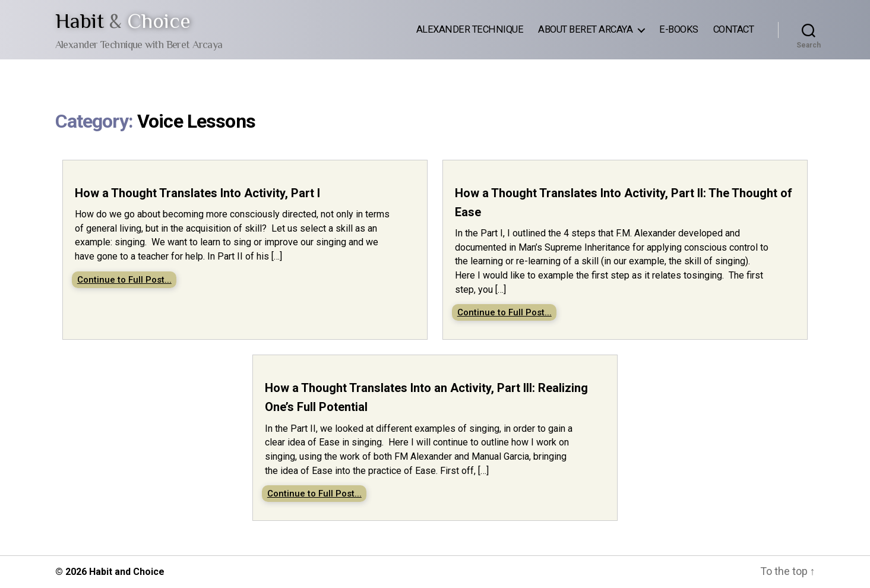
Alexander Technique (470, 29)
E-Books (679, 29)
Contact (734, 29)
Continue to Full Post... (124, 280)
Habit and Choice (127, 572)
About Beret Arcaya (585, 29)
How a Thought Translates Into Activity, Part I (197, 193)
